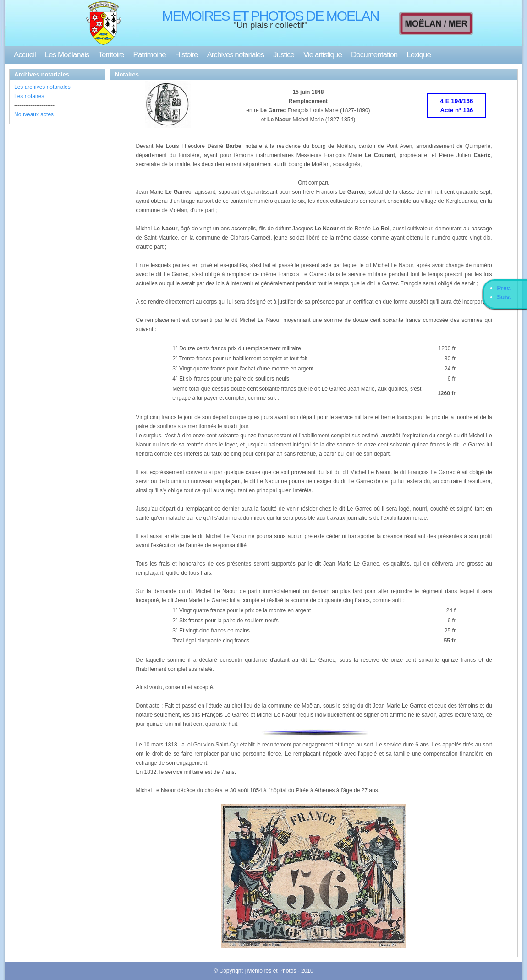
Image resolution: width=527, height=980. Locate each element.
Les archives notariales (42, 87)
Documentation (374, 55)
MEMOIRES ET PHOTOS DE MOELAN (271, 16)
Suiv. (504, 297)
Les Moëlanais (67, 55)
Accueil (25, 55)
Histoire (187, 55)
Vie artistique (323, 55)
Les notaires (29, 96)
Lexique (419, 55)
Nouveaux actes (34, 114)
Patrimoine (150, 55)
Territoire (111, 55)
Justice (284, 55)
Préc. (505, 288)
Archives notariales (235, 55)
